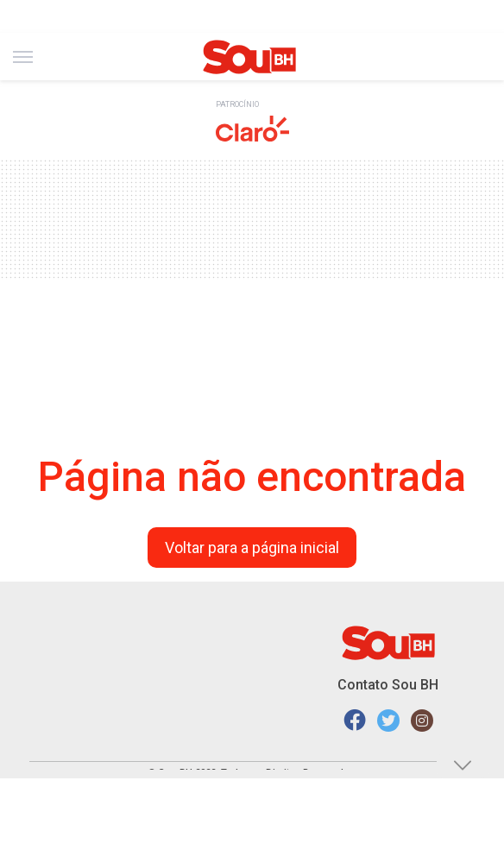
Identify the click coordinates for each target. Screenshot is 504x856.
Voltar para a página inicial (252, 548)
